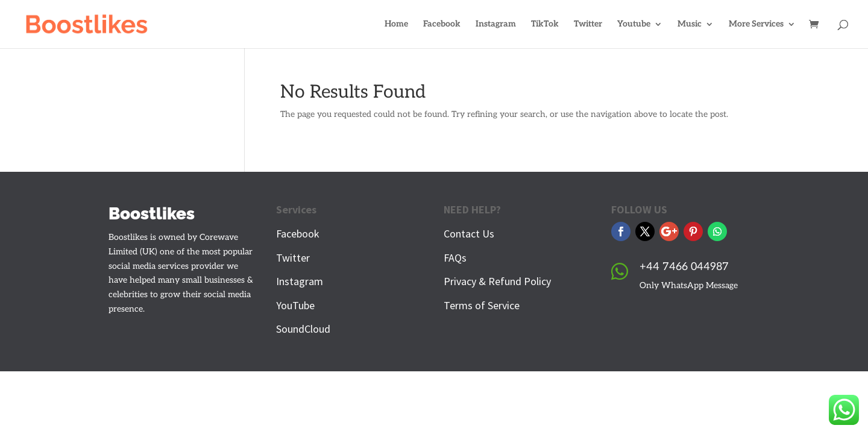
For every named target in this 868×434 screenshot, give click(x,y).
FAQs (455, 258)
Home (396, 24)
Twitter (588, 24)
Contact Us (469, 234)
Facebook (442, 24)
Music (690, 24)
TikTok (545, 24)
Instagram (496, 24)
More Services (756, 24)
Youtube (634, 24)
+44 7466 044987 (684, 267)
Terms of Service (482, 305)
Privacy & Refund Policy (497, 281)
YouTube (295, 305)
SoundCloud (303, 329)
